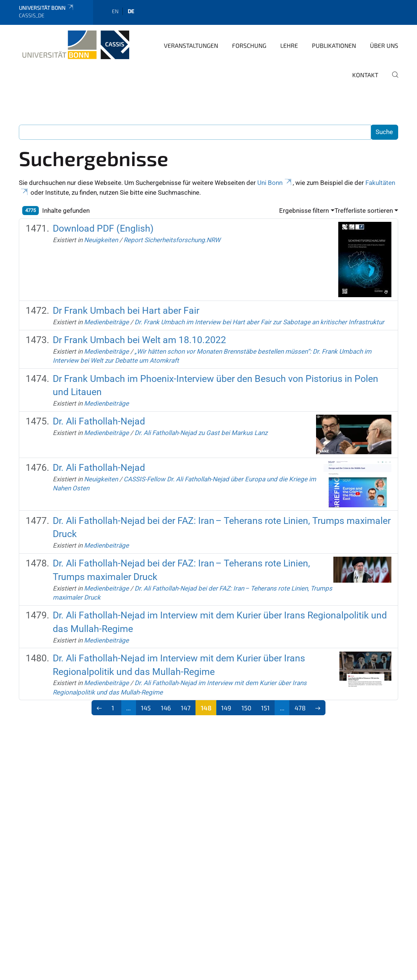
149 (226, 708)
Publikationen (334, 45)
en (115, 11)
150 (246, 708)
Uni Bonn (275, 183)
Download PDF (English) (103, 228)
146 (166, 708)
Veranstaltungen (191, 45)
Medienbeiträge (106, 322)
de (131, 11)
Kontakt (365, 75)
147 (186, 708)
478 (300, 708)
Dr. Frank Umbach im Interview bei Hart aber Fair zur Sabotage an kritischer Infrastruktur (259, 322)
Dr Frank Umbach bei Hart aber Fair (126, 311)
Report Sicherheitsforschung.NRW (172, 240)
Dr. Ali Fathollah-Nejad (99, 421)
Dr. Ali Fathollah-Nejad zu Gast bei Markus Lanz (201, 433)
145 (146, 708)
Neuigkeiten (101, 240)
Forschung (249, 45)
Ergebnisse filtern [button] (304, 211)
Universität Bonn (47, 8)
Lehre (289, 45)
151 (265, 708)
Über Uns (384, 45)
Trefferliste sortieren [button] (364, 211)
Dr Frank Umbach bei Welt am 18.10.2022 (139, 340)
